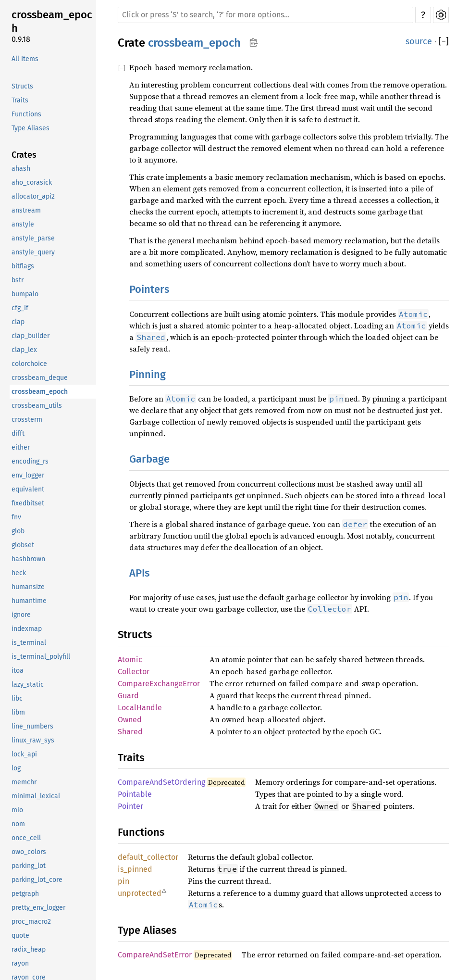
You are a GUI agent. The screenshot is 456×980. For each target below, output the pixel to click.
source (419, 41)
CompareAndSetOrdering (161, 782)
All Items (25, 59)
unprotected (140, 893)
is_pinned (135, 869)
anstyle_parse (33, 238)
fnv (16, 517)
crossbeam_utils (37, 406)
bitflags (23, 266)
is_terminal (29, 643)
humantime (29, 601)
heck (19, 573)
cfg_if (20, 308)
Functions (26, 114)
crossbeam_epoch (52, 21)
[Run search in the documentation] (265, 15)
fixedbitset (28, 503)
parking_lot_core (37, 880)
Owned (130, 720)
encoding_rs (30, 461)
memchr (24, 782)
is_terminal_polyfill (41, 657)
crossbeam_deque (40, 378)
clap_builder (31, 336)
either (21, 447)
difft (18, 433)
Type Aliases (31, 128)
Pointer (130, 806)
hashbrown (28, 559)
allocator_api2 (33, 196)
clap (18, 322)
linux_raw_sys (33, 740)
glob (18, 531)
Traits (20, 100)
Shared (130, 732)
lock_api (24, 754)
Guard (128, 696)
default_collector (148, 857)
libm (18, 712)
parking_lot (29, 866)
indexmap (27, 629)
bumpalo (25, 294)
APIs (139, 573)
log (16, 768)
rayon (20, 963)
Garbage (149, 459)
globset (23, 545)
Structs (22, 86)
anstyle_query (33, 252)
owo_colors (29, 852)
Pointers (149, 289)
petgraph (25, 894)
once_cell (26, 838)
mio (17, 810)
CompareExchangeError (159, 684)
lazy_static (28, 685)
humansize (28, 587)
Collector (134, 672)
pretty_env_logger (38, 908)
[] (444, 42)
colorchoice (29, 364)
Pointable (135, 794)
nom (18, 824)
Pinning (148, 374)
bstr (18, 280)
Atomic (130, 660)
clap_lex (24, 350)
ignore (21, 615)
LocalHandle (140, 708)
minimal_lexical (36, 796)
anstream (26, 210)
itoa (18, 671)
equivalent (28, 489)
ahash (21, 169)
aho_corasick (32, 182)
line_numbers (32, 726)
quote (20, 936)
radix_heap (29, 949)
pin (123, 881)
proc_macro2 (31, 922)
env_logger (28, 475)
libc (17, 698)
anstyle (23, 224)
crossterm (27, 420)
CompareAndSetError (155, 955)
